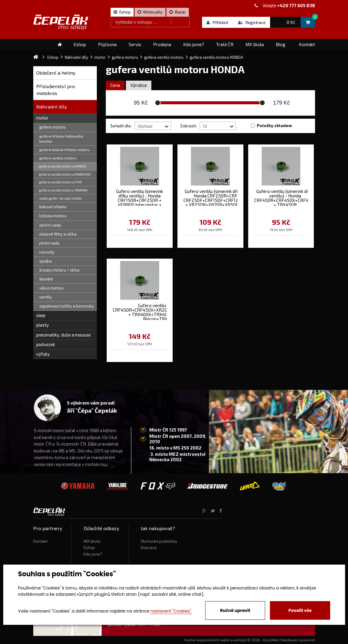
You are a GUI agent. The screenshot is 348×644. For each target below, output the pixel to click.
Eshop (89, 548)
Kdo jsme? (93, 554)
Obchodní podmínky (159, 541)
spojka (45, 261)
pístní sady (49, 243)
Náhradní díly (52, 107)
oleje (41, 315)
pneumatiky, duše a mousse (64, 335)
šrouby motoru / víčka (59, 270)
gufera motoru (52, 127)
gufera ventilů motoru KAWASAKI (65, 174)
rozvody (47, 252)
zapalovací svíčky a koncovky (67, 306)
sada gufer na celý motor (61, 198)
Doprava (149, 548)
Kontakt (40, 541)
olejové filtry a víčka (58, 234)
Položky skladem (274, 126)
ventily (46, 297)
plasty (43, 325)
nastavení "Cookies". (171, 611)
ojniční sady (50, 225)
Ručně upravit (235, 610)
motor (42, 118)
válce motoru (51, 288)
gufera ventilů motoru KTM (60, 182)
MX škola (92, 541)
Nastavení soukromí (298, 640)
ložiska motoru (53, 216)
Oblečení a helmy (56, 73)
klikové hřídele (53, 207)
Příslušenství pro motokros (56, 90)
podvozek (46, 344)
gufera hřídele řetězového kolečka (61, 139)
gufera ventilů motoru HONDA (62, 166)
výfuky (43, 354)
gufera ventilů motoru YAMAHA (63, 190)
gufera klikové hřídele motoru (64, 150)
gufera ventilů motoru (58, 158)
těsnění (46, 279)
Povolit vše (300, 610)
